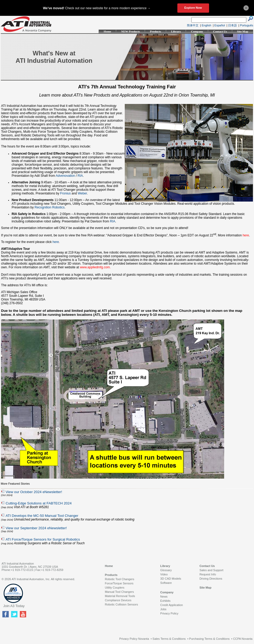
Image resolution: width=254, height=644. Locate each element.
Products (155, 31)
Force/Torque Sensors (119, 583)
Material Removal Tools (120, 596)
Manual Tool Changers (119, 592)
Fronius (66, 193)
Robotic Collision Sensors (121, 604)
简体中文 (193, 25)
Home (107, 31)
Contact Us (220, 31)
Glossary (166, 570)
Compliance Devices (118, 600)
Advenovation (65, 176)
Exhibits (165, 601)
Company (197, 31)
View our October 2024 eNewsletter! (34, 492)
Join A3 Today (14, 606)
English (206, 25)
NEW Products (130, 31)
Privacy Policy (169, 613)
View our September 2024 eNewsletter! (36, 528)
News (164, 597)
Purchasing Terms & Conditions (209, 639)
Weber (82, 193)
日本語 (232, 25)
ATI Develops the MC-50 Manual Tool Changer (42, 516)
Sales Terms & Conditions (169, 639)
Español (220, 25)
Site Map (243, 31)
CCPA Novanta (243, 639)
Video (164, 574)
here (56, 242)
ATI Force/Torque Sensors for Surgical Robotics (43, 539)
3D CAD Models (171, 579)
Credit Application (172, 605)
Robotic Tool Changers (120, 579)
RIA (80, 176)
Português (247, 25)
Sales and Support (212, 570)
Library (176, 31)
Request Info (208, 574)
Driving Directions (211, 579)
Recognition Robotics (50, 207)
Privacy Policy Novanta (134, 639)
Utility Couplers (115, 588)
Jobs (163, 609)
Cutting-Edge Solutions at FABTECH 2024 (39, 503)
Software (166, 583)
